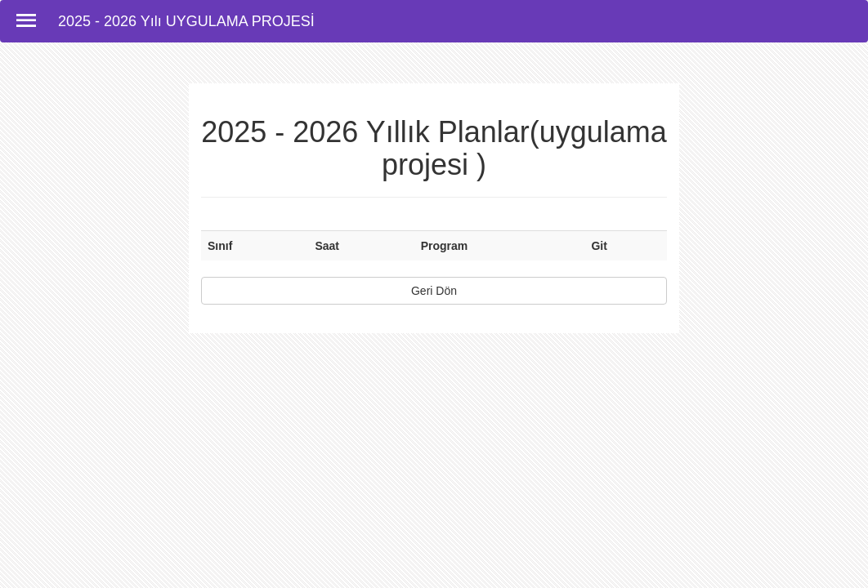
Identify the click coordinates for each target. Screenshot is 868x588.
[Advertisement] (434, 551)
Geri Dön (434, 291)
